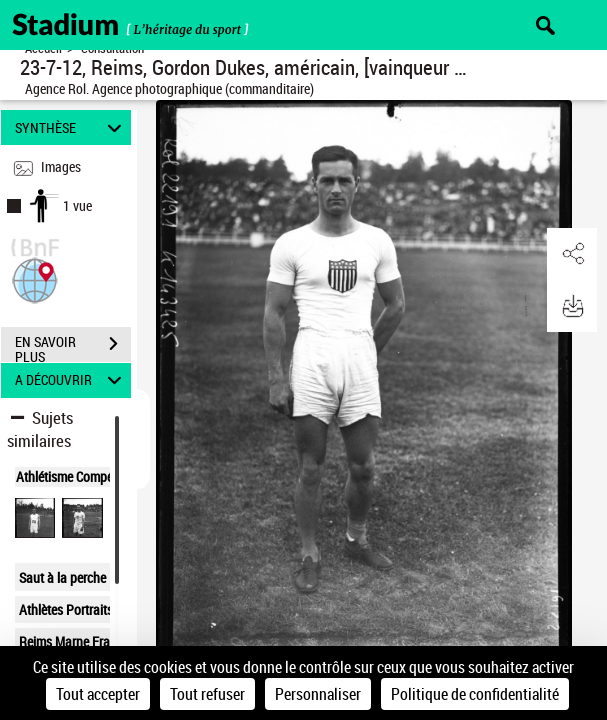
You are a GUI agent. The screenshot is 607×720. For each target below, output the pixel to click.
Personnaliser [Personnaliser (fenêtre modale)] (318, 694)
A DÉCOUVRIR (71, 380)
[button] (35, 278)
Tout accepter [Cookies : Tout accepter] (98, 694)
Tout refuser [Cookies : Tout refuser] (207, 694)
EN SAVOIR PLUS (73, 346)
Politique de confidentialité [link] (475, 694)
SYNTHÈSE (71, 127)
